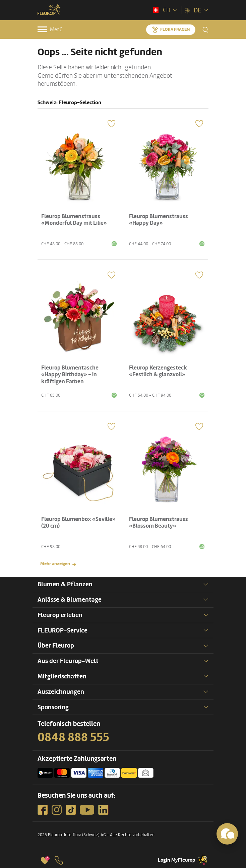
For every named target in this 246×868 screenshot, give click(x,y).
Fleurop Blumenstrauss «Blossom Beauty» (159, 522)
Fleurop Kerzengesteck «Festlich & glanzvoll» (158, 371)
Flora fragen (175, 29)
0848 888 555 (73, 737)
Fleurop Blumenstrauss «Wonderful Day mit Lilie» (74, 220)
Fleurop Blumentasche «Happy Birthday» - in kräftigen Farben (70, 375)
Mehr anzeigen (55, 564)
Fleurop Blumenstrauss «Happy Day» (159, 220)
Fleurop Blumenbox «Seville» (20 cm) (78, 522)
